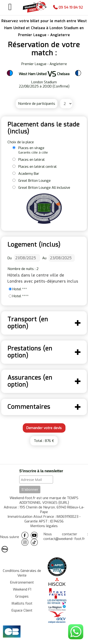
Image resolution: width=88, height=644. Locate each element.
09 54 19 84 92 (68, 7)
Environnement (22, 582)
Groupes (22, 596)
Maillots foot (22, 603)
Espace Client (22, 610)
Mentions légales (44, 526)
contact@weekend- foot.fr (64, 539)
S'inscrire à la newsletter (41, 471)
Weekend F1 (22, 589)
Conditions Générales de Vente (22, 573)
